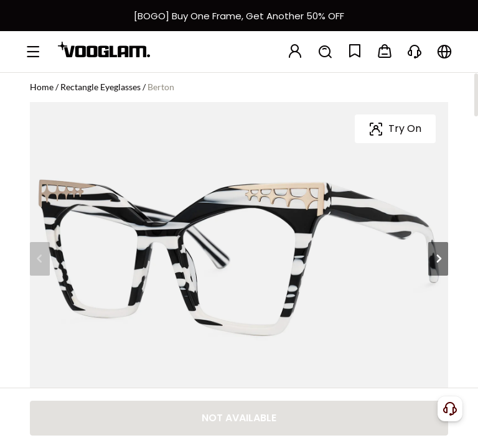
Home (42, 87)
